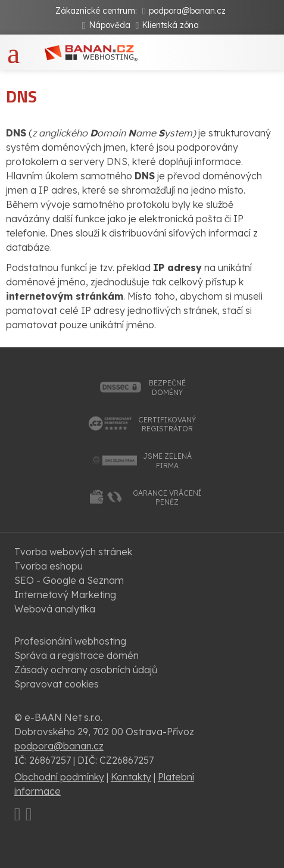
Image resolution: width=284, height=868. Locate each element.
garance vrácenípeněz (167, 498)
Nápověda (110, 25)
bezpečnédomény (167, 388)
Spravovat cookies (57, 684)
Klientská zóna (170, 25)
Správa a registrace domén (77, 655)
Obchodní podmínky (59, 777)
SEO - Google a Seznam (69, 580)
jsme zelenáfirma (167, 461)
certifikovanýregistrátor (167, 424)
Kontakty (131, 777)
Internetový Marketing (65, 595)
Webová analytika (55, 609)
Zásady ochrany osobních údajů (86, 670)
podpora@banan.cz (187, 11)
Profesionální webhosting (70, 641)
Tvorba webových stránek (73, 552)
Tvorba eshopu (49, 566)
